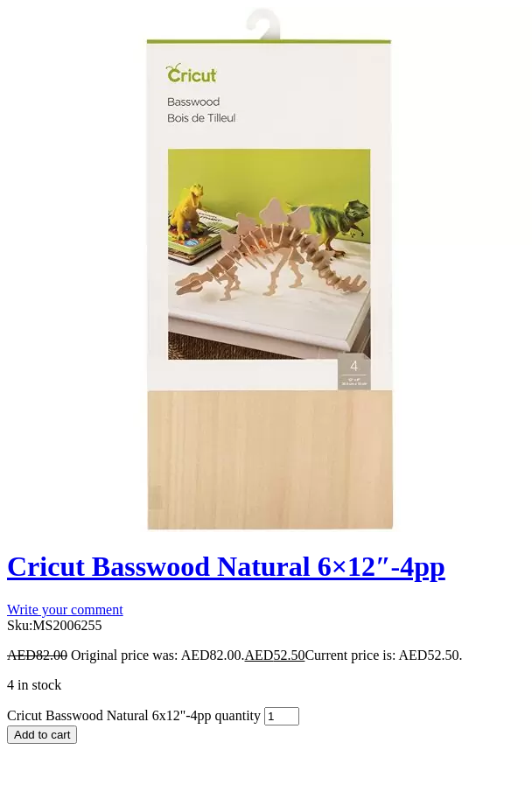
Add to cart (42, 735)
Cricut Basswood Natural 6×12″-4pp (226, 566)
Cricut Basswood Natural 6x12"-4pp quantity (134, 715)
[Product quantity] (282, 716)
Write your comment (65, 610)
